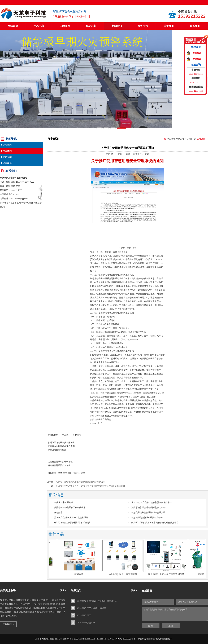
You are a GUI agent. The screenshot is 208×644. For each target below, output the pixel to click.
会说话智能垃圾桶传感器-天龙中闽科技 (72, 523)
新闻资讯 (117, 26)
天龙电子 (10, 178)
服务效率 (58, 513)
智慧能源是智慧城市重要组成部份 (147, 518)
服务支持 (143, 26)
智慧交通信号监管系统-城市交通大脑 (148, 513)
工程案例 (65, 26)
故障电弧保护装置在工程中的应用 (70, 508)
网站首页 (13, 26)
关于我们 (169, 26)
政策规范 (7, 163)
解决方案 (91, 26)
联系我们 (195, 26)
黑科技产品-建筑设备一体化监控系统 (71, 518)
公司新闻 (7, 145)
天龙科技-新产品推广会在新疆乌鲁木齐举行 (151, 502)
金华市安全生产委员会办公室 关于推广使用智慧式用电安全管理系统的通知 (90, 486)
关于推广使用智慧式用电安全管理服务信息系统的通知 (81, 482)
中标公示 (7, 157)
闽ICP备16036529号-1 (125, 639)
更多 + (63, 590)
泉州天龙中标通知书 (64, 502)
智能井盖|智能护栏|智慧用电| (151, 639)
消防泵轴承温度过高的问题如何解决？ (149, 508)
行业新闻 (7, 151)
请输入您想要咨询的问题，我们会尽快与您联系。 (175, 614)
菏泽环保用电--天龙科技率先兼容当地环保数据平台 (155, 523)
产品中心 (39, 26)
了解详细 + (8, 624)
